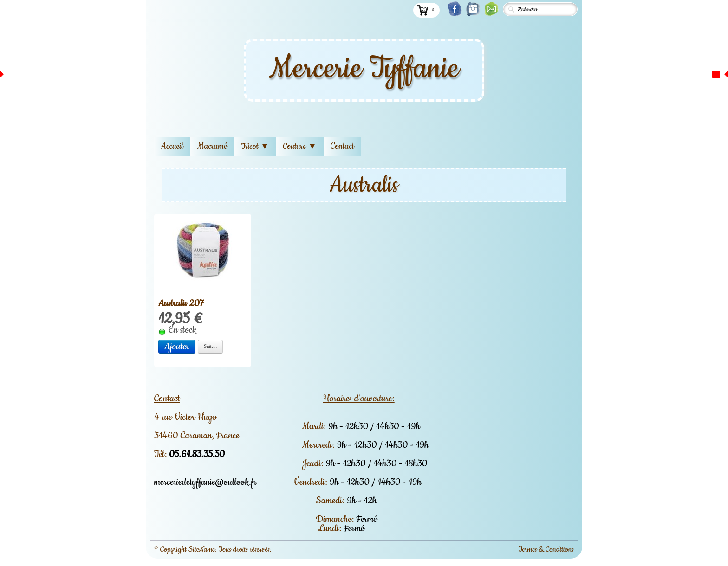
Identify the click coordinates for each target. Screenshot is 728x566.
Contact (342, 146)
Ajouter (177, 347)
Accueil (172, 146)
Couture (300, 147)
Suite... (211, 346)
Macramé (212, 146)
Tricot (255, 147)
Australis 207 (181, 303)
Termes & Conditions (546, 549)
